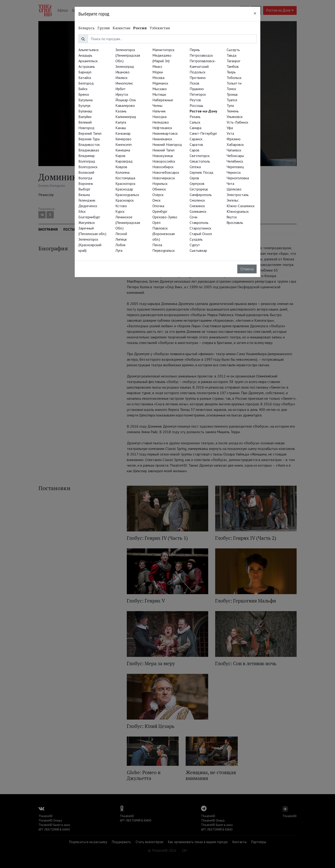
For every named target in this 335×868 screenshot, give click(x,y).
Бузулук (84, 105)
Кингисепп (124, 144)
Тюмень (233, 111)
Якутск (232, 217)
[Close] (255, 13)
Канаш (121, 128)
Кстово (121, 206)
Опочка (158, 206)
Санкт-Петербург (203, 133)
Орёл (156, 223)
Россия (140, 28)
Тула (230, 105)
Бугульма (85, 100)
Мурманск (160, 83)
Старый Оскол (201, 234)
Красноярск (125, 200)
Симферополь (201, 195)
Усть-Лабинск (237, 122)
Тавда (231, 55)
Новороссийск (164, 161)
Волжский (86, 172)
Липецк (121, 239)
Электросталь (238, 195)
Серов (194, 178)
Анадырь (85, 55)
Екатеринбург (89, 217)
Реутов (195, 100)
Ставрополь (199, 223)
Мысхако (160, 89)
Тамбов (233, 66)
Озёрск (158, 195)
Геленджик (87, 200)
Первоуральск (164, 250)
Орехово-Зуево (165, 217)
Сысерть (233, 50)
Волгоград (87, 161)
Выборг (84, 189)
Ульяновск (235, 117)
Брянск (84, 94)
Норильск (160, 183)
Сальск (195, 122)
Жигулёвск (87, 223)
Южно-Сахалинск (241, 206)
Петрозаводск (201, 55)
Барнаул (85, 72)
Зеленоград (125, 66)
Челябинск (235, 161)
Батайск (85, 78)
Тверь (231, 72)
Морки (158, 72)
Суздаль (196, 239)
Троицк (232, 94)
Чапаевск (234, 150)
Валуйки (85, 117)
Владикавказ (89, 150)
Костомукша (125, 178)
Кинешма (123, 150)
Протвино (198, 78)
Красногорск (125, 183)
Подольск (198, 72)
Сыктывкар (198, 250)
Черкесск (234, 172)
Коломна (122, 172)
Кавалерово (125, 105)
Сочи (193, 217)
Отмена (247, 269)
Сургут (195, 245)
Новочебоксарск (166, 172)
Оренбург (160, 211)
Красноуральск (127, 195)
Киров (120, 156)
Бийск (83, 89)
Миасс (157, 66)
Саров (194, 150)
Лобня (120, 245)
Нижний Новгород (167, 144)
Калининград (126, 117)
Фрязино (234, 139)
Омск (156, 200)
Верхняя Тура (89, 139)
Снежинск (197, 206)
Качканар (123, 133)
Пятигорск (198, 94)
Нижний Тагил (163, 150)
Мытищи (159, 94)
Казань (121, 111)
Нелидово (161, 122)
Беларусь (87, 28)
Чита (230, 183)
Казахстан (121, 28)
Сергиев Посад (201, 172)
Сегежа (195, 167)
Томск (231, 89)
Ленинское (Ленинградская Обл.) (128, 223)
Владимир (87, 156)
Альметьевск (89, 50)
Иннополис (124, 83)
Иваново (122, 72)
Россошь (196, 105)
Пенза (157, 245)
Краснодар (124, 189)
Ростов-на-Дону (203, 111)
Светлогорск (200, 156)
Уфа (230, 128)
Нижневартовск (165, 133)
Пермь (195, 50)
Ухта (230, 133)
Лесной (121, 234)
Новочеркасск (164, 178)
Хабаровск (235, 144)
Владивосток (89, 144)
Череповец (235, 167)
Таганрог (233, 61)
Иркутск (122, 94)
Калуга (121, 122)
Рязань (195, 117)
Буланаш (85, 111)
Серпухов (197, 183)
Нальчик (159, 111)
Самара (196, 128)
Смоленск (197, 200)
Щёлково (234, 189)
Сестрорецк (199, 189)
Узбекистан (160, 28)
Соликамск (198, 211)
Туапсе (232, 100)
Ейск (82, 211)
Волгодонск (88, 167)
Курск (120, 211)
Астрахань (87, 66)
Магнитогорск (163, 50)
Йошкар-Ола (126, 100)
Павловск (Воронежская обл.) (164, 234)
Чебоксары (235, 156)
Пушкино (197, 89)
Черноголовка (238, 178)
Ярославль (235, 223)
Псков (194, 83)
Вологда (85, 178)
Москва (158, 78)
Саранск (196, 139)
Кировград (124, 161)
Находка (159, 117)
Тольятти (234, 83)
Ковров (121, 167)
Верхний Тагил (90, 133)
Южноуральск (238, 211)
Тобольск (234, 78)
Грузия (104, 28)
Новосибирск (163, 167)
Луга (119, 250)
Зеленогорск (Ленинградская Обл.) (128, 55)
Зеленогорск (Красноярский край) (90, 245)
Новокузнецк (163, 156)
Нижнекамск (162, 139)
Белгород (86, 83)
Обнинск (159, 189)
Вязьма (84, 195)
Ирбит (121, 89)
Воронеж (86, 183)
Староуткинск (200, 228)
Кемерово (123, 139)
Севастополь (200, 161)
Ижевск (121, 78)
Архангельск (88, 61)
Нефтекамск (162, 128)
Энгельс (233, 200)
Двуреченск (88, 206)
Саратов (196, 144)
